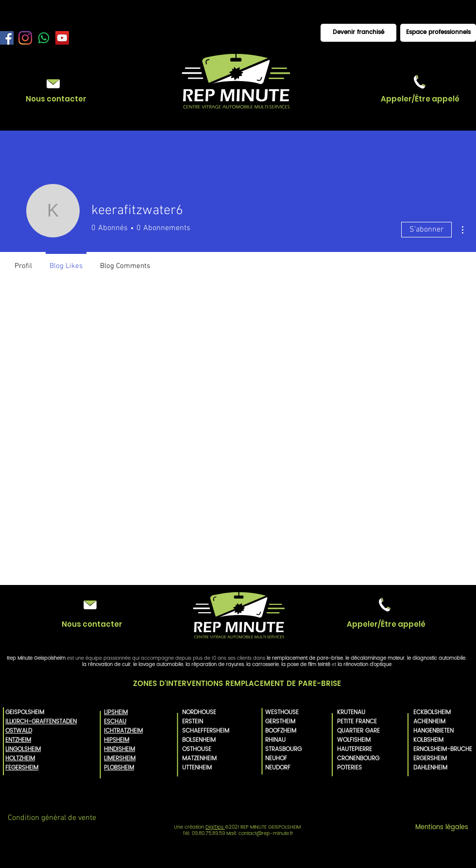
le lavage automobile (158, 665)
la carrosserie (263, 665)
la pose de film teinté (306, 665)
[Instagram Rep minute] (25, 38)
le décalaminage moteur (375, 658)
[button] (420, 99)
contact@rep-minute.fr (266, 834)
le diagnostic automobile (436, 658)
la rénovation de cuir (106, 665)
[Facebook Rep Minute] (7, 38)
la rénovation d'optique (365, 665)
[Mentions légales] (442, 828)
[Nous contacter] (56, 99)
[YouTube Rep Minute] (62, 38)
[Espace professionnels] (438, 33)
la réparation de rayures (215, 665)
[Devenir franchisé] (358, 33)
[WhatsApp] (44, 38)
